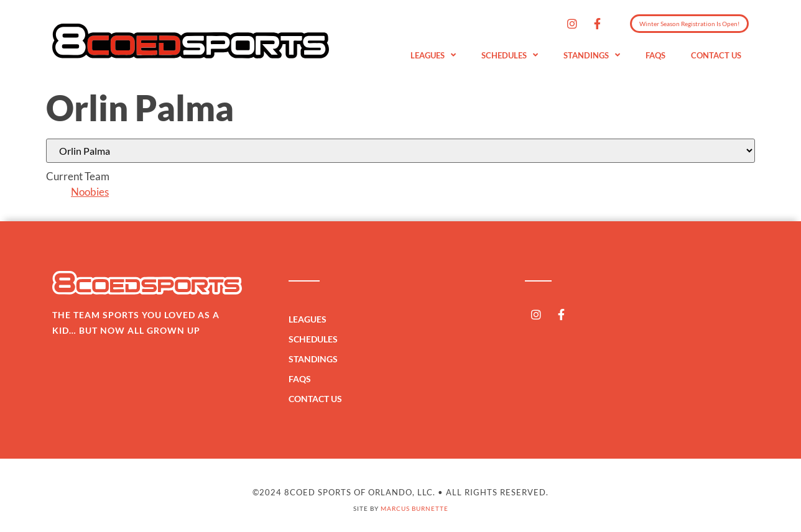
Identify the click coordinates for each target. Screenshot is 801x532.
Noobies (90, 192)
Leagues (433, 56)
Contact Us (716, 55)
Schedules (510, 56)
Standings (592, 56)
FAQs (655, 55)
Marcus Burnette (414, 508)
